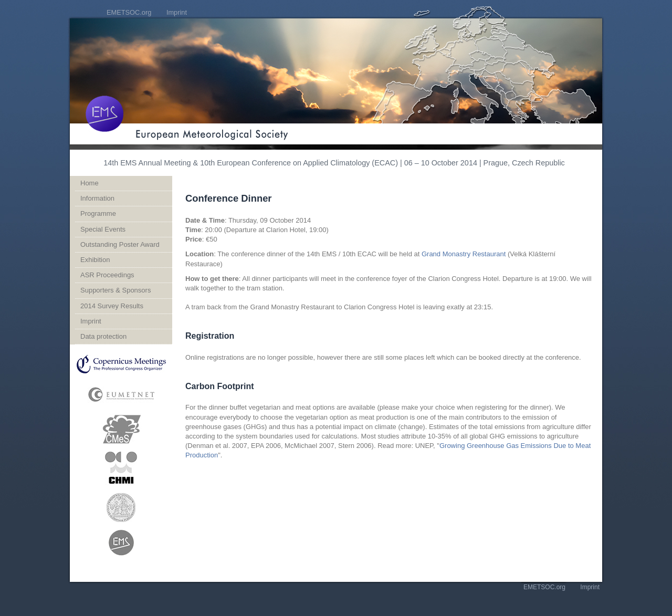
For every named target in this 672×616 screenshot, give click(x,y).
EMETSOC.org (129, 12)
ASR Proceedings (107, 275)
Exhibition (95, 260)
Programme (98, 213)
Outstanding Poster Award (120, 244)
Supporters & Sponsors (115, 290)
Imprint (177, 12)
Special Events (103, 229)
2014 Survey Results (112, 306)
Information (97, 198)
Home (90, 183)
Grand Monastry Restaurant (464, 254)
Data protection (103, 336)
